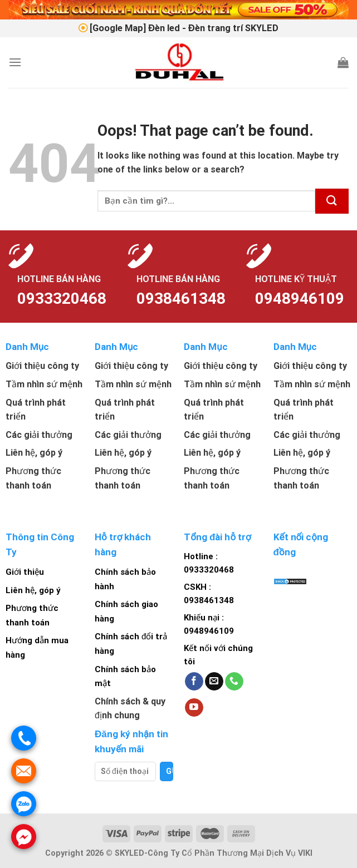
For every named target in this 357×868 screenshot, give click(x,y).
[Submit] (332, 201)
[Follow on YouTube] (194, 708)
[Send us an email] (214, 682)
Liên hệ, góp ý (33, 590)
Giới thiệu (25, 572)
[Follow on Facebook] (194, 682)
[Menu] (15, 62)
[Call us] (234, 682)
